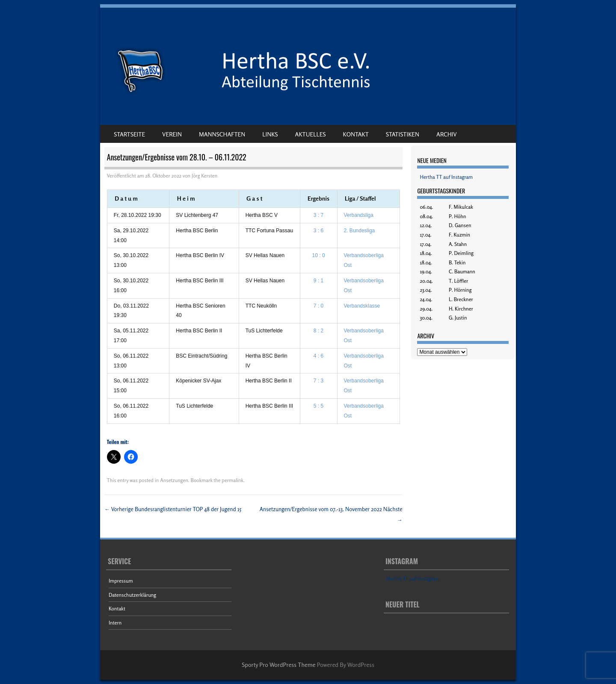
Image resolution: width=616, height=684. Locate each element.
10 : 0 (319, 255)
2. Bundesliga (360, 231)
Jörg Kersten (204, 176)
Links (270, 134)
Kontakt (356, 134)
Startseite (129, 134)
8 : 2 (318, 331)
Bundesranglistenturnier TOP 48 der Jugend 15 (173, 509)
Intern (115, 623)
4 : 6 (318, 356)
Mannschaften (222, 134)
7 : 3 (318, 381)
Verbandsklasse (362, 306)
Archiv (447, 134)
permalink (232, 480)
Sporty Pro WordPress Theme (279, 665)
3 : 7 (318, 215)
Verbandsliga (359, 215)
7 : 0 (318, 306)
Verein (172, 134)
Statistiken (403, 134)
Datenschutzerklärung (132, 595)
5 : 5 (318, 406)
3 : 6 (318, 231)
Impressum (121, 581)
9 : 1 (318, 281)
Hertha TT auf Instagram (446, 177)
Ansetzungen (174, 480)
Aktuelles (311, 134)
